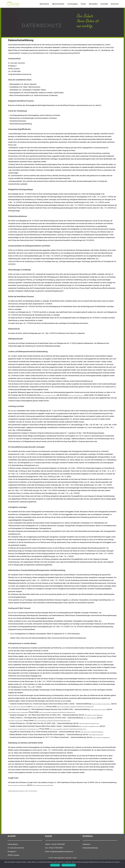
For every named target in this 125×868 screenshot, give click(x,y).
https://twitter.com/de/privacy (94, 721)
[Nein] (123, 864)
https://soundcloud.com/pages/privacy (22, 746)
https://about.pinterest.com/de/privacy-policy (95, 726)
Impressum (86, 853)
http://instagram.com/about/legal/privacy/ (100, 718)
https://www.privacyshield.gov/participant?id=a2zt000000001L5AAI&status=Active (85, 715)
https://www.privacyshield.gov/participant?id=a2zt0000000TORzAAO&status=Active (72, 723)
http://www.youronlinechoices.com (91, 707)
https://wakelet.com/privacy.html (100, 740)
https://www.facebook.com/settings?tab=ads (60, 707)
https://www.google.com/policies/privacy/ (23, 794)
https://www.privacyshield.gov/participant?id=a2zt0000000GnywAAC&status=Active (37, 709)
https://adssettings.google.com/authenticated (30, 715)
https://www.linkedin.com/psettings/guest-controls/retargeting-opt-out (35, 732)
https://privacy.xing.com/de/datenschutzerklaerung (99, 737)
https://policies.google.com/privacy (103, 712)
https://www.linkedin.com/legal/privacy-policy (95, 729)
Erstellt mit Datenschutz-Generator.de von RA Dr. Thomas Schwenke (31, 799)
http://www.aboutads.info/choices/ (53, 395)
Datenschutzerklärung (90, 856)
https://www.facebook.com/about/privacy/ (23, 707)
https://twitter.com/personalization (20, 723)
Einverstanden (55, 865)
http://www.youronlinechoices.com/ (90, 395)
